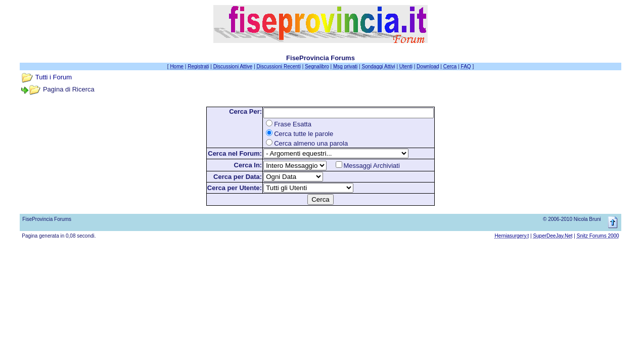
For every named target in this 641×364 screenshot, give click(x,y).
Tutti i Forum (54, 77)
